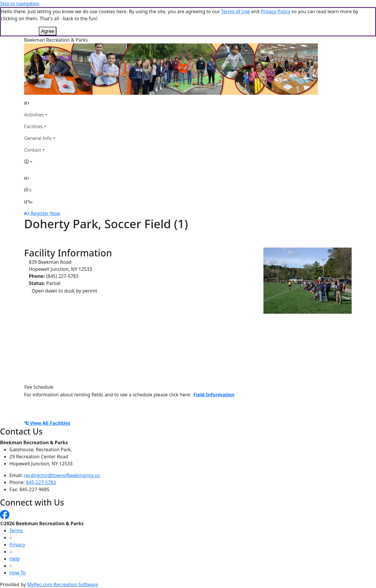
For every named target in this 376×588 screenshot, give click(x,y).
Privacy (17, 545)
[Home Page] (40, 103)
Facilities (33, 126)
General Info (38, 138)
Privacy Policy (275, 11)
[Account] (40, 162)
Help (15, 559)
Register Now (45, 213)
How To (17, 573)
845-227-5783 (41, 482)
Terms (16, 530)
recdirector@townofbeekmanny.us (62, 475)
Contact (33, 150)
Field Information (214, 395)
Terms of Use (235, 11)
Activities (34, 115)
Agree (48, 31)
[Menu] (28, 202)
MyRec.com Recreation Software (62, 584)
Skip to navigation (20, 4)
